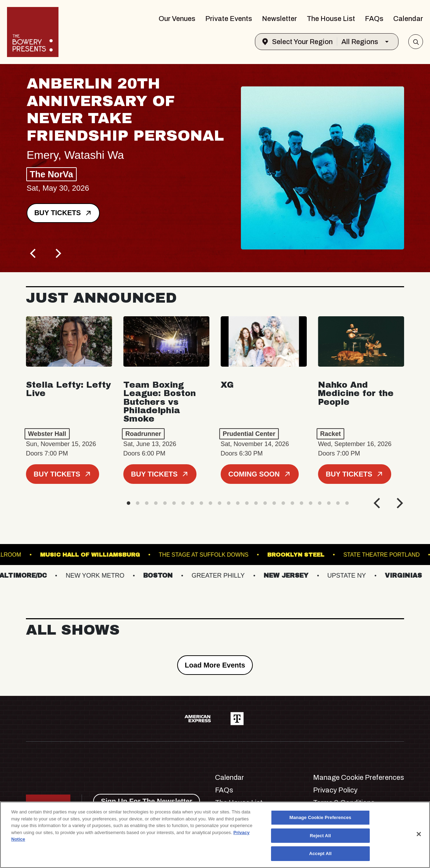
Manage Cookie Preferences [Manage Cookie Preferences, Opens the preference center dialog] (321, 817)
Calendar (408, 19)
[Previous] (34, 253)
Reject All (320, 836)
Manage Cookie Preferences (359, 777)
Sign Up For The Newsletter (147, 801)
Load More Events (215, 665)
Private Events (229, 19)
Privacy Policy (335, 790)
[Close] (419, 834)
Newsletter (279, 19)
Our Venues (177, 19)
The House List (331, 19)
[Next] (57, 253)
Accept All (320, 853)
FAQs (374, 19)
